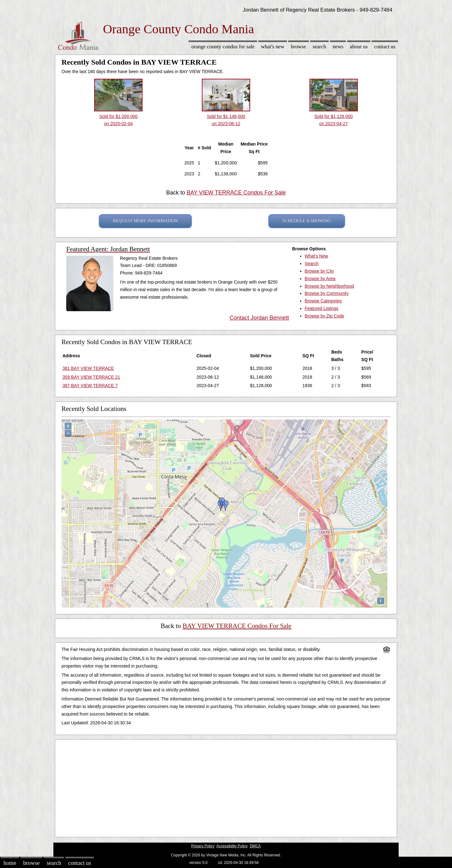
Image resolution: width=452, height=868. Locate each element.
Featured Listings (322, 308)
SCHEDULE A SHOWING (307, 221)
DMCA (255, 846)
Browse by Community (327, 293)
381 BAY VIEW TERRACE (88, 368)
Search (319, 47)
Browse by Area (320, 279)
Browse (299, 47)
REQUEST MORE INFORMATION (145, 221)
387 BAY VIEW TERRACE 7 (90, 386)
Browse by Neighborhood (329, 286)
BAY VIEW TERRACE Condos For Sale (236, 193)
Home (10, 863)
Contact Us (385, 47)
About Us (359, 47)
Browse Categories (323, 301)
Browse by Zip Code (325, 316)
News (338, 47)
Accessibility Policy (232, 846)
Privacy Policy (203, 846)
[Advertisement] (226, 787)
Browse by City (319, 271)
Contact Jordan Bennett (259, 318)
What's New (273, 47)
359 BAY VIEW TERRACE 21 (91, 377)
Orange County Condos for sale (223, 47)
